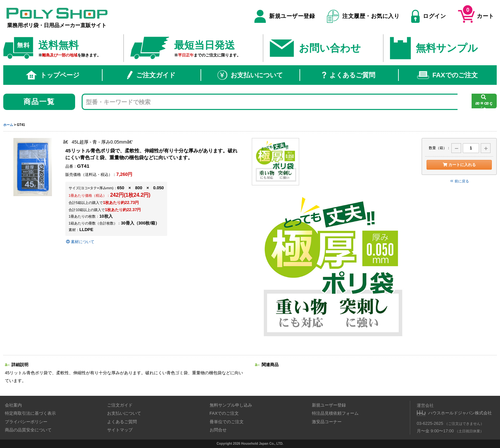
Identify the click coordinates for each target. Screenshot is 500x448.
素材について (80, 242)
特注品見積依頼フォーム (335, 413)
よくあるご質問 (349, 75)
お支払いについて (250, 75)
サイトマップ (120, 430)
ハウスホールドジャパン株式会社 (460, 413)
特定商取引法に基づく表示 (30, 413)
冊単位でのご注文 (227, 422)
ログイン (428, 16)
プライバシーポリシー (26, 422)
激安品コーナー (327, 422)
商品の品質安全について (28, 430)
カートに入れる (459, 165)
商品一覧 (39, 102)
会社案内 (13, 405)
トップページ (53, 75)
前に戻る (459, 181)
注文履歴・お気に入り (363, 16)
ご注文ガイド (151, 75)
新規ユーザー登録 (285, 16)
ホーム (8, 125)
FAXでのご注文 (447, 75)
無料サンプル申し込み (231, 405)
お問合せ (218, 430)
